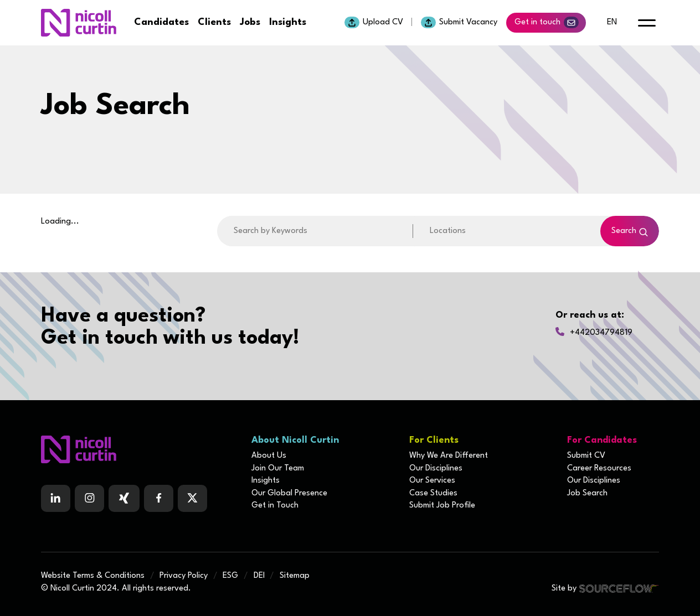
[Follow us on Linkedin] (56, 499)
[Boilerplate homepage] (140, 449)
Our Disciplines (436, 469)
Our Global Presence (289, 493)
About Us (269, 456)
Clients (214, 22)
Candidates (161, 22)
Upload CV (374, 22)
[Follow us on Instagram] (89, 499)
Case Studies (433, 493)
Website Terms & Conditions (93, 576)
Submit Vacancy (459, 22)
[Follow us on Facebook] (124, 499)
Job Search (587, 493)
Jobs (250, 22)
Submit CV (586, 456)
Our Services (432, 481)
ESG (230, 576)
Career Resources (599, 469)
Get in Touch (275, 506)
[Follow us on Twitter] (192, 499)
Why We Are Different (449, 456)
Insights (288, 22)
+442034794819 (601, 333)
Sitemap (295, 576)
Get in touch (547, 22)
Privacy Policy (184, 576)
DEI (259, 576)
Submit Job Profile (442, 506)
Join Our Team (278, 469)
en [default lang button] (612, 22)
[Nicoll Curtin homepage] (79, 23)
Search (624, 231)
